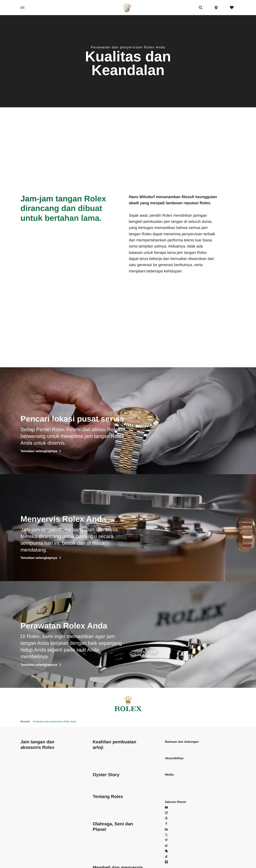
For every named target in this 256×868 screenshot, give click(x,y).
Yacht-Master (29, 829)
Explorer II (27, 785)
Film (96, 780)
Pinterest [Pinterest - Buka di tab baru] (173, 840)
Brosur (169, 785)
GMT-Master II (30, 791)
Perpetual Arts (102, 846)
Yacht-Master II (31, 835)
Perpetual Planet (104, 840)
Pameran (99, 785)
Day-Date (27, 775)
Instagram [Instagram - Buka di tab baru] (174, 813)
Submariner (28, 824)
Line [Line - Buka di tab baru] (170, 862)
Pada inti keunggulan (107, 753)
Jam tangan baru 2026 (36, 851)
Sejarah (98, 813)
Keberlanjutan (102, 802)
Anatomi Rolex (103, 764)
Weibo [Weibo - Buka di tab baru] (171, 846)
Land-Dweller (29, 796)
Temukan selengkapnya (41, 558)
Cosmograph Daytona (35, 758)
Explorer (26, 780)
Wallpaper (172, 780)
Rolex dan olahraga (106, 835)
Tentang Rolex (108, 796)
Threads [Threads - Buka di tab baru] (173, 818)
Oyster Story (106, 775)
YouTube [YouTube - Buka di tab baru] (173, 808)
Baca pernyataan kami (180, 764)
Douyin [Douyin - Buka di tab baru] (172, 857)
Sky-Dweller (29, 818)
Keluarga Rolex (103, 857)
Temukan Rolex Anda (35, 857)
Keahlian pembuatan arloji (115, 745)
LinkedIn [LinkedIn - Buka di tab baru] (173, 829)
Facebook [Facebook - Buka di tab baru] (174, 824)
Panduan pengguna (178, 791)
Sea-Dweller (29, 808)
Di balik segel (102, 758)
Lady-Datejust (30, 769)
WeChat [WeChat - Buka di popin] (173, 851)
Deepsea (26, 813)
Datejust (26, 764)
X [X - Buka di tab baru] (168, 835)
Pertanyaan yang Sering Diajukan (188, 747)
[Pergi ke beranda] (127, 8)
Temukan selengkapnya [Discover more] (41, 451)
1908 (24, 840)
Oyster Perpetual (32, 802)
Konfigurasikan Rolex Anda (39, 862)
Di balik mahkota (104, 808)
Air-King (26, 753)
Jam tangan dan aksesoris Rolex (37, 745)
